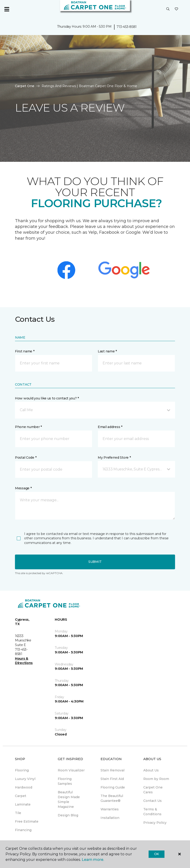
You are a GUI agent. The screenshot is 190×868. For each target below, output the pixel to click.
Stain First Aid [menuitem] (112, 779)
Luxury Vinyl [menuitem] (25, 779)
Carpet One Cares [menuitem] (153, 790)
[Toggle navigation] (7, 9)
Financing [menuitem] (23, 830)
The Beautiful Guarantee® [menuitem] (112, 798)
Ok (157, 854)
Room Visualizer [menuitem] (71, 770)
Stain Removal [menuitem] (112, 770)
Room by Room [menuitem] (156, 779)
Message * (23, 488)
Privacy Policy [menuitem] (155, 823)
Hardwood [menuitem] (24, 787)
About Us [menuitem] (151, 770)
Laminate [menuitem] (23, 804)
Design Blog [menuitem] (68, 815)
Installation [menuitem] (110, 818)
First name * (25, 351)
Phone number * (28, 427)
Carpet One (25, 86)
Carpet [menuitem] (21, 796)
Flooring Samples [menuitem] (65, 781)
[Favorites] (176, 9)
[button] (168, 9)
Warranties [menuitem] (110, 809)
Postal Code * (26, 458)
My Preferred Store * (114, 458)
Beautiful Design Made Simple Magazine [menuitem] (69, 799)
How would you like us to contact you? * (47, 398)
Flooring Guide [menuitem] (113, 787)
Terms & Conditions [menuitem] (152, 812)
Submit (95, 562)
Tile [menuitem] (18, 813)
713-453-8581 (127, 27)
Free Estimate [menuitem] (27, 821)
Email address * (110, 427)
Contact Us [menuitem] (153, 801)
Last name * (107, 351)
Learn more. (93, 860)
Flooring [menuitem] (22, 770)
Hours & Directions (24, 661)
